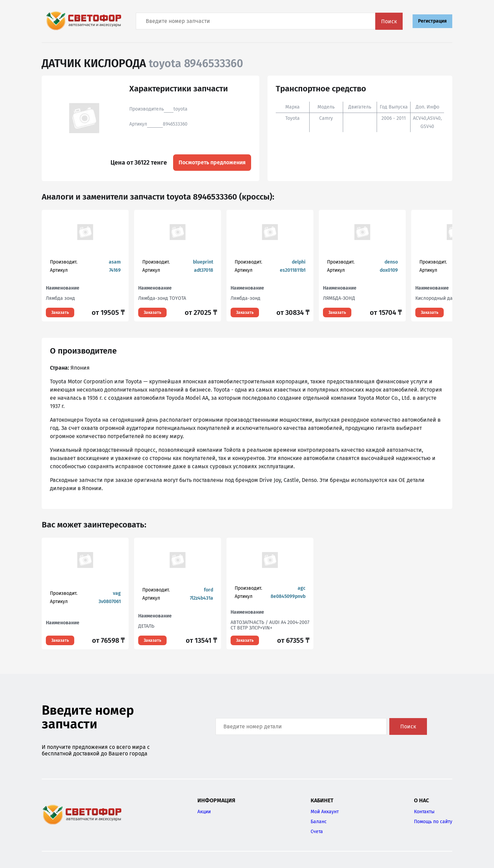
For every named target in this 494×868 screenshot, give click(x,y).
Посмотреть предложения (212, 162)
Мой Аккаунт (325, 812)
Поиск (389, 21)
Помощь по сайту (433, 822)
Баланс (319, 822)
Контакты (424, 812)
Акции (204, 812)
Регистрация (432, 21)
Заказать (60, 312)
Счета (317, 832)
